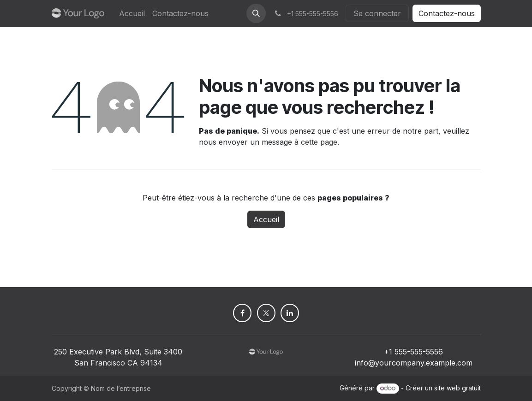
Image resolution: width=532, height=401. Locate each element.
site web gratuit (457, 388)
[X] (266, 313)
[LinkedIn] (290, 313)
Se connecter (377, 13)
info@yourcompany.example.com (414, 363)
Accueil (266, 219)
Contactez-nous (447, 13)
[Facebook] (242, 313)
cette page (319, 142)
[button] (256, 13)
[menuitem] (132, 13)
